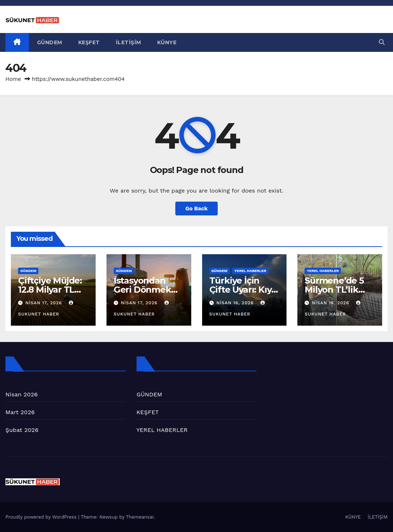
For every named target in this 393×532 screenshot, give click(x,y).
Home (13, 79)
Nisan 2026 (22, 394)
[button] (382, 42)
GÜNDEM (50, 42)
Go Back (197, 209)
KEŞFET (89, 42)
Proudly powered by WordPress (42, 517)
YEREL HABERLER (250, 271)
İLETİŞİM (129, 42)
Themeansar (140, 517)
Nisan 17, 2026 (45, 303)
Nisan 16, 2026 (236, 303)
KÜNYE (167, 42)
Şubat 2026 (22, 430)
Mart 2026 (20, 412)
